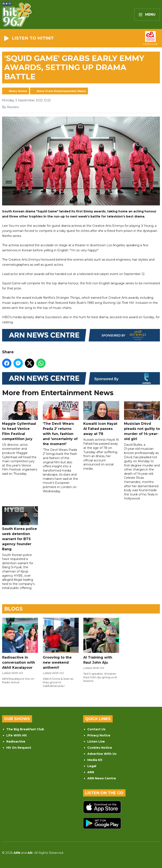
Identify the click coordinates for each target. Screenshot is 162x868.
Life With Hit (17, 735)
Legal (92, 766)
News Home (18, 91)
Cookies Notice (100, 748)
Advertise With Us (102, 754)
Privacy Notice (99, 735)
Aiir (30, 853)
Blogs (13, 609)
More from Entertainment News (61, 91)
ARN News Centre (102, 778)
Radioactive (16, 741)
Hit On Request (19, 748)
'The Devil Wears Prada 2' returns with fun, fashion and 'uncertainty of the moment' (61, 424)
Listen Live (96, 741)
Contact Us (96, 729)
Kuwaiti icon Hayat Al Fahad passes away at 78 (101, 418)
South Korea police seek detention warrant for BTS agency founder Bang (20, 529)
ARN (91, 772)
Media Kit (95, 760)
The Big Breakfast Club (25, 729)
